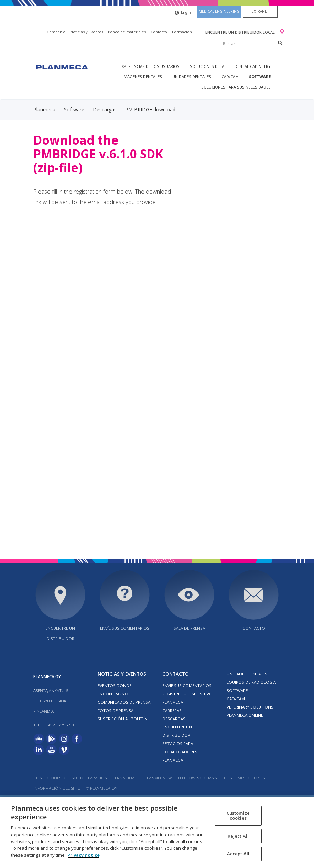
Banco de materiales (127, 32)
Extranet (260, 11)
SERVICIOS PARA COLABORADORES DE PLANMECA (183, 752)
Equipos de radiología (251, 682)
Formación (182, 32)
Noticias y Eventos (87, 32)
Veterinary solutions (250, 707)
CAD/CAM (230, 77)
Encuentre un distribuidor (60, 633)
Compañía (56, 32)
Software (260, 77)
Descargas (105, 109)
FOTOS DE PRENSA (116, 710)
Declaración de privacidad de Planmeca (123, 778)
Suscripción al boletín (123, 719)
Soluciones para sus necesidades (236, 87)
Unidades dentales (192, 77)
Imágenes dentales (142, 77)
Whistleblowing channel (195, 778)
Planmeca (44, 109)
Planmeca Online (245, 715)
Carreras (172, 710)
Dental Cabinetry (253, 66)
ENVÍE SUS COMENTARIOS (125, 628)
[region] (157, 833)
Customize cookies (244, 778)
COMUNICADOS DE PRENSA (124, 702)
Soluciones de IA (207, 66)
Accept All (238, 854)
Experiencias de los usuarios (150, 66)
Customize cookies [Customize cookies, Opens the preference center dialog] (238, 816)
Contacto (159, 32)
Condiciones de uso (55, 778)
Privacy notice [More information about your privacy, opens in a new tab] (84, 855)
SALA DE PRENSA (189, 628)
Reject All (238, 836)
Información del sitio (57, 788)
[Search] (280, 43)
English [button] (184, 13)
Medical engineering (219, 11)
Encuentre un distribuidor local (241, 32)
